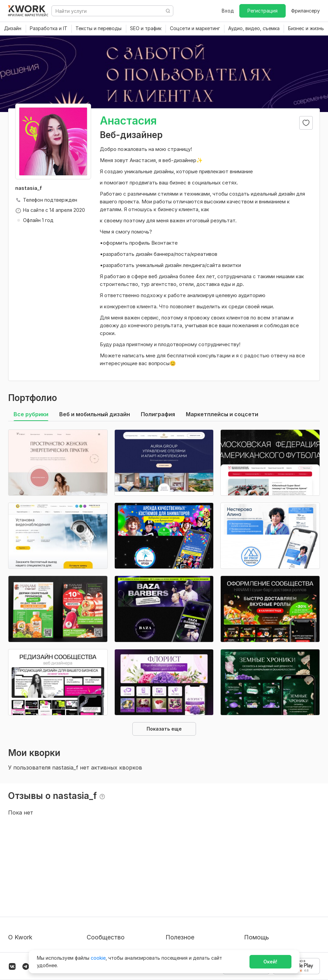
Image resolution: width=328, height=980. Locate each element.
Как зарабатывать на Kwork (198, 914)
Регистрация (263, 11)
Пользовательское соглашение (45, 889)
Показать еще (164, 729)
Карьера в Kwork (28, 926)
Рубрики (175, 926)
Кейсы (94, 901)
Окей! (270, 962)
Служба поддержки (267, 889)
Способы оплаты (28, 914)
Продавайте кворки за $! (195, 901)
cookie (98, 958)
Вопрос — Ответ (264, 877)
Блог (92, 877)
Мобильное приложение (194, 938)
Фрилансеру (305, 11)
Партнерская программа (116, 889)
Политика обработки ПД (37, 901)
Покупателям (181, 877)
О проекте (20, 877)
